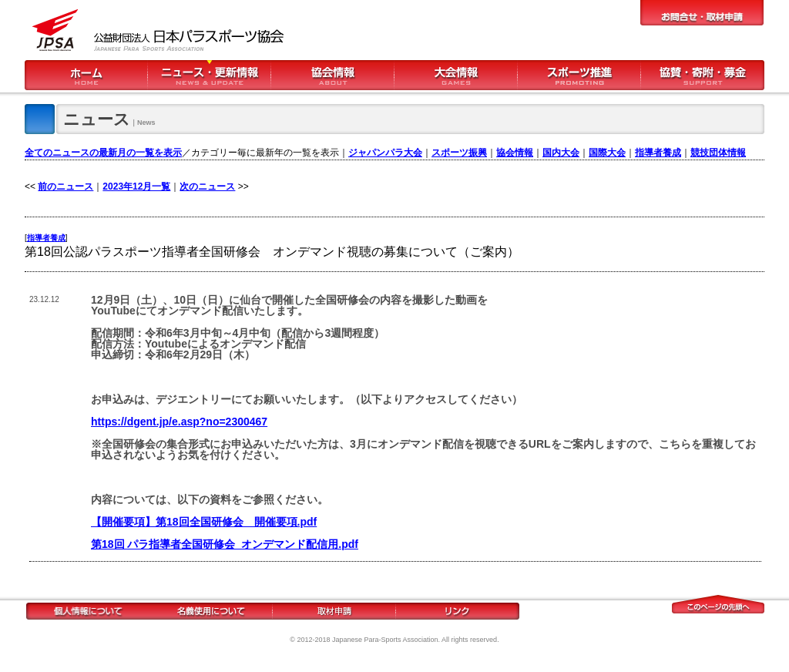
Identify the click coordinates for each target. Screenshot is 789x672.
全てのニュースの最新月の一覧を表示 (103, 153)
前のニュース (65, 186)
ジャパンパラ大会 (385, 153)
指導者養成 (658, 153)
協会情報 (515, 153)
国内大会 (561, 153)
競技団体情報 (718, 153)
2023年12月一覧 (136, 186)
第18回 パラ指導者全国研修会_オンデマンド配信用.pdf (225, 544)
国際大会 (607, 153)
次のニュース (207, 186)
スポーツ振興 (459, 153)
